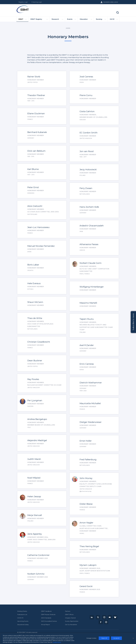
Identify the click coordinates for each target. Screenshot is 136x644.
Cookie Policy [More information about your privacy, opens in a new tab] (57, 642)
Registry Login (23, 2)
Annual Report (45, 625)
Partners (68, 611)
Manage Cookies (91, 638)
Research (57, 20)
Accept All (116, 638)
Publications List (22, 615)
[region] (68, 638)
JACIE (114, 20)
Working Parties (22, 611)
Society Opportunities (72, 621)
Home (68, 28)
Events (72, 20)
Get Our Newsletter (71, 625)
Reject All (104, 638)
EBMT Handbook (46, 611)
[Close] (133, 638)
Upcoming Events (23, 621)
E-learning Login (37, 2)
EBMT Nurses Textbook (48, 615)
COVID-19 (20, 618)
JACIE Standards (46, 618)
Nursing (101, 20)
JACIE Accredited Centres (49, 621)
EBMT (23, 20)
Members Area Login (111, 2)
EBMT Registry (39, 20)
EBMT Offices (69, 615)
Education (86, 20)
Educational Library (23, 625)
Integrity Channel (70, 618)
